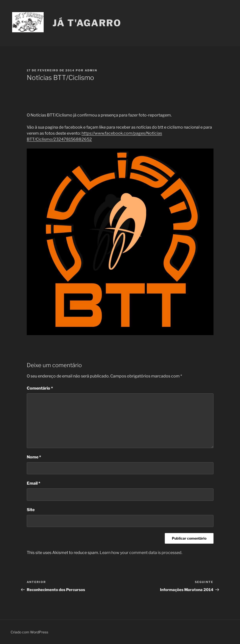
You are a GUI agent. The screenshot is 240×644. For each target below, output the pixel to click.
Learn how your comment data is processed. (141, 553)
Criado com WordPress (29, 632)
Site (31, 510)
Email (34, 483)
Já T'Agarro (87, 23)
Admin (91, 70)
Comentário (40, 388)
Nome (34, 457)
